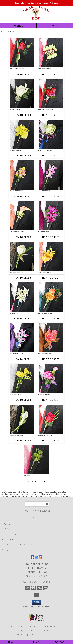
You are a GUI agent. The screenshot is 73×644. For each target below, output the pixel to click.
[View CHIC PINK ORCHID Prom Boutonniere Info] (51, 175)
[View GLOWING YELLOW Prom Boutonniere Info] (22, 378)
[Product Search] (37, 504)
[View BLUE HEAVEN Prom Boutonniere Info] (22, 297)
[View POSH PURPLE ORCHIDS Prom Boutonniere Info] (22, 338)
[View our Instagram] (41, 558)
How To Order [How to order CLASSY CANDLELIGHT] (22, 441)
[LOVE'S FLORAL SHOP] (36, 19)
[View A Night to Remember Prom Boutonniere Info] (51, 134)
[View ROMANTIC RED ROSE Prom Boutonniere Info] (51, 419)
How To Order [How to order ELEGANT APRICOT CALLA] (22, 237)
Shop (18, 25)
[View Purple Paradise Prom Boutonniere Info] (51, 216)
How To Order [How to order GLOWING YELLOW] (22, 400)
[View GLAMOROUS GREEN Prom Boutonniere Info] (51, 53)
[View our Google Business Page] (36, 558)
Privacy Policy (20, 635)
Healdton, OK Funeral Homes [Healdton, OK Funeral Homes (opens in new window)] (25, 627)
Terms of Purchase (37, 635)
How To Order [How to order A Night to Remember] (51, 156)
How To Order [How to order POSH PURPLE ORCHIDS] (22, 359)
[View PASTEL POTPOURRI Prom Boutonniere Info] (22, 175)
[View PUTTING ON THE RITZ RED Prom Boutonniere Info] (22, 53)
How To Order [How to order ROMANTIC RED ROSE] (51, 441)
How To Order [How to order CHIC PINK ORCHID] (51, 196)
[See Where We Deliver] (36, 517)
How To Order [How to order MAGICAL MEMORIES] (51, 400)
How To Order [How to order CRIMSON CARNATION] (51, 115)
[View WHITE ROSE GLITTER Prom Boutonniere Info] (22, 256)
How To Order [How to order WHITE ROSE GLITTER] (22, 278)
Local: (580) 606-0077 (36, 576)
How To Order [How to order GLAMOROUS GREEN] (51, 74)
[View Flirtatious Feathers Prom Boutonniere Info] (51, 297)
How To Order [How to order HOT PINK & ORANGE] (51, 359)
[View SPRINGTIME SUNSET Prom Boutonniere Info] (51, 256)
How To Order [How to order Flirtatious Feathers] (51, 318)
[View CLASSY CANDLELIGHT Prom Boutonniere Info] (22, 419)
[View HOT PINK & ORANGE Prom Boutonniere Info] (51, 338)
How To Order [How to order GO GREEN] (36, 481)
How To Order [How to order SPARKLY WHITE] (22, 115)
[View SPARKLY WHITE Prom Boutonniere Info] (22, 93)
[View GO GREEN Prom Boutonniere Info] (37, 460)
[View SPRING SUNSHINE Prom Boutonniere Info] (22, 134)
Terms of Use (54, 635)
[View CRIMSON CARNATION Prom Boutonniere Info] (51, 93)
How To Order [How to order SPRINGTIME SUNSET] (51, 278)
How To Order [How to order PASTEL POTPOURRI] (22, 196)
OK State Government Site (48, 631)
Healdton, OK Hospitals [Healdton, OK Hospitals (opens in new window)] (51, 627)
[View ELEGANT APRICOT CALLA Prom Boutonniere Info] (22, 216)
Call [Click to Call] (12, 642)
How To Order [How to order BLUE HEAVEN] (22, 318)
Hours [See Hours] (61, 642)
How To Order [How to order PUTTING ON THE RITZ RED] (22, 74)
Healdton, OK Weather (24, 631)
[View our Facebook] (32, 558)
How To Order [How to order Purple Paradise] (51, 237)
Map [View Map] (36, 642)
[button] (37, 602)
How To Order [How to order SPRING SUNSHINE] (22, 156)
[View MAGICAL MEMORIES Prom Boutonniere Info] (51, 378)
